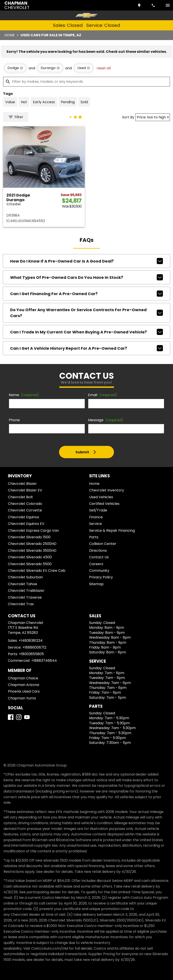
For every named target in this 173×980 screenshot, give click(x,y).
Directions (98, 551)
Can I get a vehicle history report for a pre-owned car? (87, 348)
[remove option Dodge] (15, 68)
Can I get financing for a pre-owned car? (87, 294)
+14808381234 (31, 641)
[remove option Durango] (50, 68)
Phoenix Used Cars (24, 691)
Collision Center (103, 544)
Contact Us (99, 557)
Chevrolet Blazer (22, 484)
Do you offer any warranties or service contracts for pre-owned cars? (87, 313)
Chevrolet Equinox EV (26, 524)
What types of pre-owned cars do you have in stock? (87, 277)
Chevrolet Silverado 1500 (29, 537)
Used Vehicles (101, 497)
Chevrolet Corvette (25, 510)
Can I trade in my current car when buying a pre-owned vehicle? (87, 332)
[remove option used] (84, 68)
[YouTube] (27, 717)
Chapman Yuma (22, 698)
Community (99, 571)
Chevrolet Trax (21, 604)
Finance (96, 517)
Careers (96, 564)
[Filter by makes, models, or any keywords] (86, 82)
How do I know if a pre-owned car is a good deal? (87, 261)
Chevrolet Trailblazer (26, 591)
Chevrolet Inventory (107, 490)
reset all (104, 68)
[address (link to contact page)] (140, 5)
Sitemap (96, 584)
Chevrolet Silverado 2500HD (32, 544)
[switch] (168, 5)
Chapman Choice (23, 678)
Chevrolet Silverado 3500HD (32, 551)
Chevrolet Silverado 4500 (30, 557)
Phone (14, 420)
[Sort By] (153, 117)
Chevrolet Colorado (25, 504)
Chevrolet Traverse (25, 597)
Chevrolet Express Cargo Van (33, 530)
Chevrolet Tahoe (23, 584)
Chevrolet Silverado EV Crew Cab (37, 571)
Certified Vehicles (104, 504)
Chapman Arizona (23, 685)
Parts (94, 537)
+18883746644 (44, 661)
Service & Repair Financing (112, 530)
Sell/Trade (98, 510)
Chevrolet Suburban (25, 577)
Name (24, 395)
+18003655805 (31, 654)
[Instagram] (19, 717)
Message (106, 420)
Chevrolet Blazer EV (25, 490)
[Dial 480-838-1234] (154, 5)
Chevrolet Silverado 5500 (30, 564)
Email (103, 395)
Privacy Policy (101, 577)
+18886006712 (34, 647)
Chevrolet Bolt (20, 497)
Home (10, 35)
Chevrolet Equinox (23, 517)
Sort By (128, 117)
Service (96, 524)
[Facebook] (11, 717)
